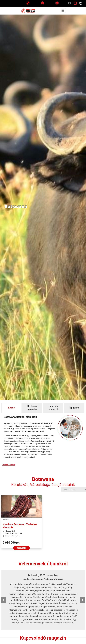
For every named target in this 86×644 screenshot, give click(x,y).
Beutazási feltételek (32, 408)
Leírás (11, 408)
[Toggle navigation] (63, 11)
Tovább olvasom (9, 465)
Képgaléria (74, 408)
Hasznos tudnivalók (53, 408)
